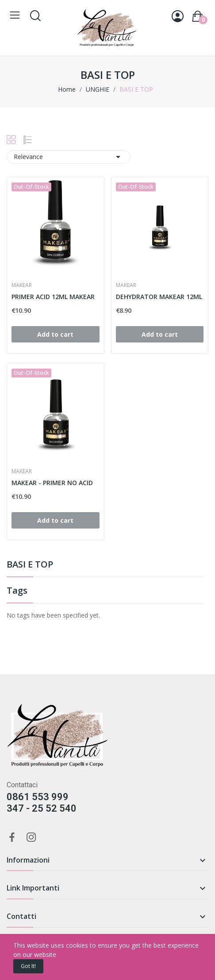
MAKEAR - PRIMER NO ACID (52, 483)
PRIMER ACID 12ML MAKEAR (53, 297)
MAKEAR (22, 285)
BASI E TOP (30, 565)
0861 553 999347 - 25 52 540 (42, 803)
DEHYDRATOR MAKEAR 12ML (159, 297)
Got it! (28, 966)
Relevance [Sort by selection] (69, 157)
